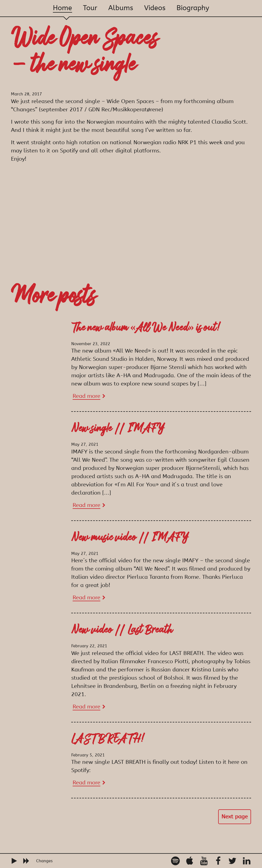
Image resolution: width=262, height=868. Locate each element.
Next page (235, 817)
